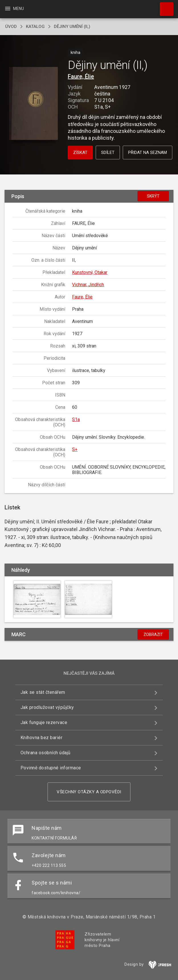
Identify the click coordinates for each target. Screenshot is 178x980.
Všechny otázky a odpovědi (89, 792)
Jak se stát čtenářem (43, 692)
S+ (75, 449)
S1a (76, 419)
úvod (11, 27)
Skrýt (153, 196)
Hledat (164, 6)
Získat (80, 153)
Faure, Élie (81, 76)
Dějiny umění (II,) (72, 27)
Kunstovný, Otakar (90, 272)
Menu (14, 9)
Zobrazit (153, 635)
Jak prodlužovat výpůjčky (47, 707)
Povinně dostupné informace (51, 768)
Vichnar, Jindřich (88, 285)
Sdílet (108, 153)
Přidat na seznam (148, 153)
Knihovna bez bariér (42, 738)
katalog (35, 27)
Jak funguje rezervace (44, 722)
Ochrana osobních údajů (46, 753)
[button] (33, 104)
